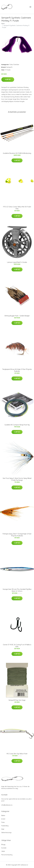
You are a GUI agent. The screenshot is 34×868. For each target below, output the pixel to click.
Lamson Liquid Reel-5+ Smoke (17, 262)
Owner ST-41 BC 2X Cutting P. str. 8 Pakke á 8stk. (17, 646)
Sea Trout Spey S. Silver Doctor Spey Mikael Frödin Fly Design (17, 479)
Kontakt (4, 848)
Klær (3, 829)
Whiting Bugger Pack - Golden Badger (17, 316)
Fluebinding (5, 826)
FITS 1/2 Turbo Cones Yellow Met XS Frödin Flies (17, 208)
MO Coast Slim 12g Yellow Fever (17, 754)
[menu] (31, 7)
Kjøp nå (8, 79)
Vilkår (3, 851)
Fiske (11, 64)
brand (3, 819)
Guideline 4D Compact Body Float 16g (17, 425)
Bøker (3, 815)
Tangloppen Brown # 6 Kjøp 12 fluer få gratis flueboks (17, 370)
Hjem (3, 24)
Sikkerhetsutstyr (6, 833)
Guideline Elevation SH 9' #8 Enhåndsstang (17, 153)
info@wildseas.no (7, 805)
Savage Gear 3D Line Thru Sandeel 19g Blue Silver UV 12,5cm (17, 590)
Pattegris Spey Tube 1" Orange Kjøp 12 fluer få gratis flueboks (17, 535)
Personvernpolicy (7, 855)
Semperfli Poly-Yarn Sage (17, 700)
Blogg (3, 844)
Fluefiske (16, 64)
